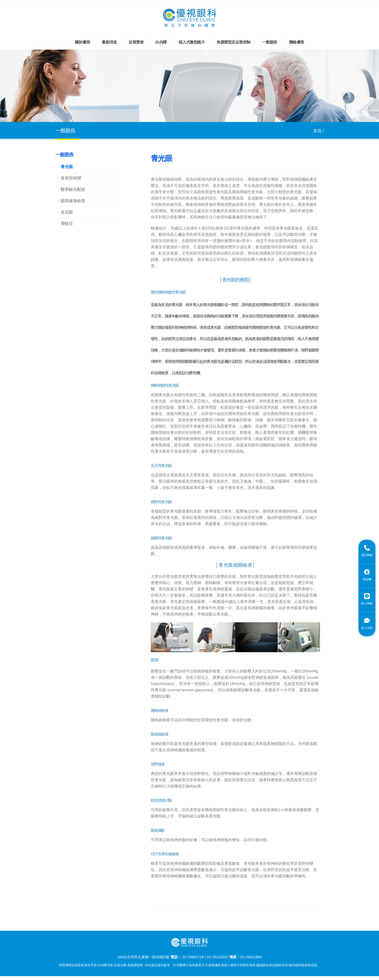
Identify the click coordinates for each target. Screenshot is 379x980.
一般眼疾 (270, 42)
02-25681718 (193, 957)
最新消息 (109, 42)
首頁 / (318, 131)
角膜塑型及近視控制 (233, 42)
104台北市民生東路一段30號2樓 (143, 957)
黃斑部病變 (71, 178)
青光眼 (67, 167)
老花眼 (67, 212)
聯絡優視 (297, 42)
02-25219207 (218, 957)
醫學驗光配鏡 (73, 190)
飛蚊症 (67, 224)
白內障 (161, 42)
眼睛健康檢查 (73, 201)
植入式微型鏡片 (192, 42)
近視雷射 (136, 42)
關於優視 (82, 42)
